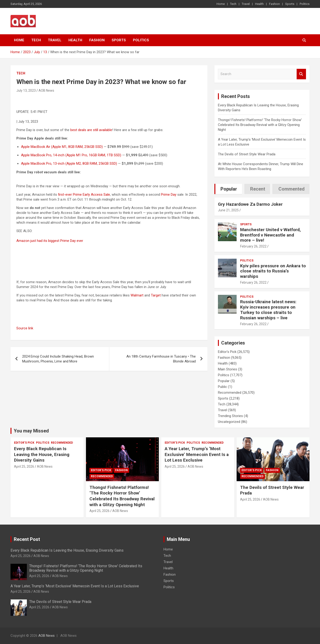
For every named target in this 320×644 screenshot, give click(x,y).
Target (156, 295)
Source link (25, 328)
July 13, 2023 (26, 91)
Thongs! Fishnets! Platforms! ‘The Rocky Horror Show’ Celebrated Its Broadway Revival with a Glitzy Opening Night (260, 125)
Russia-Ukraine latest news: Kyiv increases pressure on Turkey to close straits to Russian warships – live (268, 310)
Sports (290, 4)
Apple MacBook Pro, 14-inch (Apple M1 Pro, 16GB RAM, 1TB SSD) (71, 155)
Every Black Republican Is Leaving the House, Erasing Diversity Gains (42, 454)
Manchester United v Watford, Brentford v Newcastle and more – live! (270, 235)
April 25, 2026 (24, 466)
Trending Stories (230, 416)
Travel (246, 4)
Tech (233, 4)
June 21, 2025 (228, 210)
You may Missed (31, 431)
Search (301, 74)
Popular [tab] (229, 189)
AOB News (46, 91)
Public (222, 387)
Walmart (137, 295)
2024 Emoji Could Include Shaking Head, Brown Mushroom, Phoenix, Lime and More (58, 359)
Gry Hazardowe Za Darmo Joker (250, 204)
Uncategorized (229, 422)
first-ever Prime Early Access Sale (84, 195)
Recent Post (27, 539)
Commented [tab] (292, 189)
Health (259, 4)
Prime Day (169, 195)
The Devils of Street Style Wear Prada (247, 154)
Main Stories (228, 369)
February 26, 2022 (253, 246)
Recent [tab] (258, 189)
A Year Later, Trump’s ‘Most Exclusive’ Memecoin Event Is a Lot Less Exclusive (197, 454)
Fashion (274, 4)
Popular (224, 381)
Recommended (230, 393)
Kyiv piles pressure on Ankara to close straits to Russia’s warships (273, 271)
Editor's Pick (227, 352)
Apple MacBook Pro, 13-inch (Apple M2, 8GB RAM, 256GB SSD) (69, 164)
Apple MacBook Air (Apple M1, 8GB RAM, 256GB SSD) (62, 147)
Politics (305, 4)
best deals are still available (91, 130)
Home (221, 4)
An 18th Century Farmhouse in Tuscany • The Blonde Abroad (161, 359)
